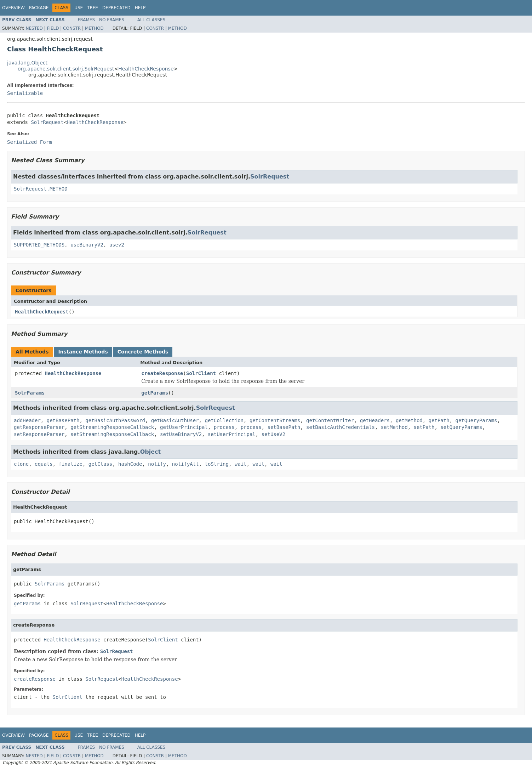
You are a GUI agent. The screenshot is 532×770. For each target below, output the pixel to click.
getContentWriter (330, 420)
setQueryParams (461, 427)
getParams (155, 393)
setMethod (394, 427)
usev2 (117, 245)
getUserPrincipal (184, 427)
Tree (93, 8)
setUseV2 (273, 434)
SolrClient (201, 373)
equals (44, 464)
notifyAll (185, 464)
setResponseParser (39, 434)
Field (53, 28)
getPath (439, 420)
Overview (13, 8)
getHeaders (375, 420)
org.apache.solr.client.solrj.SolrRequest (66, 69)
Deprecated (116, 8)
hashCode (130, 464)
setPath (424, 427)
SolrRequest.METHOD (41, 189)
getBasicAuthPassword (115, 420)
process (224, 427)
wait (241, 464)
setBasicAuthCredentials (341, 427)
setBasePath (284, 427)
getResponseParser (39, 427)
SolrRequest (47, 122)
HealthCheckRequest (42, 312)
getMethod (409, 420)
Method (94, 28)
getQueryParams (476, 420)
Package (39, 8)
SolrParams (30, 393)
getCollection (224, 420)
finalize (70, 464)
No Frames (112, 20)
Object (151, 452)
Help (140, 8)
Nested (34, 28)
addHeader (27, 420)
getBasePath (63, 420)
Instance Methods (83, 352)
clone (21, 464)
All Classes (151, 20)
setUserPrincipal (232, 434)
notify (157, 464)
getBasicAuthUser (175, 420)
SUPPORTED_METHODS (39, 245)
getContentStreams (275, 420)
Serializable (25, 93)
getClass (100, 464)
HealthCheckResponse (146, 69)
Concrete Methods (143, 352)
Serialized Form (29, 142)
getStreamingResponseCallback (112, 427)
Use (79, 8)
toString (217, 464)
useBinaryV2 (87, 245)
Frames (87, 20)
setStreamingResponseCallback (112, 434)
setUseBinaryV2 (181, 434)
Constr (72, 28)
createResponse (162, 373)
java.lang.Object (27, 63)
